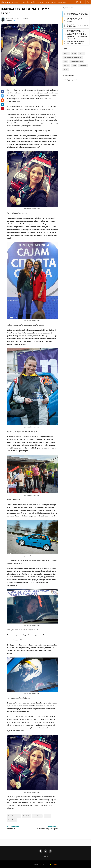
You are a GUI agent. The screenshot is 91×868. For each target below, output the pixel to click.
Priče (74, 66)
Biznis (81, 54)
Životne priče (24, 2)
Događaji (54, 2)
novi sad (66, 66)
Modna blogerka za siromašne (73, 58)
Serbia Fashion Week (77, 62)
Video (60, 2)
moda (66, 69)
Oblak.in (55, 865)
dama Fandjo (37, 816)
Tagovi (45, 856)
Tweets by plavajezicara (70, 80)
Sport (42, 2)
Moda (47, 2)
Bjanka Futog (12, 820)
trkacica (47, 816)
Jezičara (11, 20)
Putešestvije (35, 2)
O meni (65, 2)
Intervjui (15, 2)
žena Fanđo (26, 816)
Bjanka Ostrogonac (14, 816)
